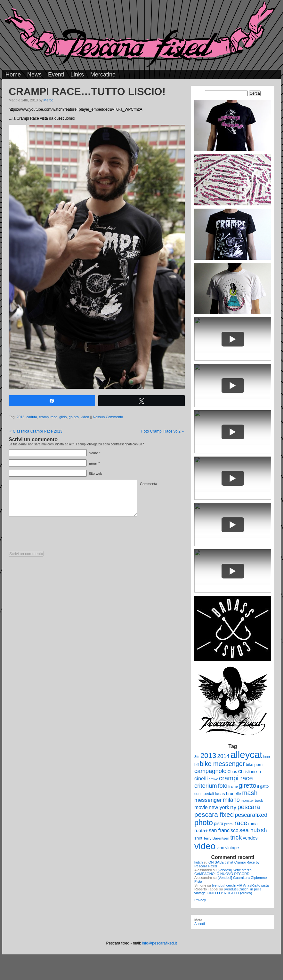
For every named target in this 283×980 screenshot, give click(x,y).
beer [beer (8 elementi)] (267, 757)
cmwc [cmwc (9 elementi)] (213, 779)
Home (13, 75)
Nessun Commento (108, 417)
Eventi (56, 75)
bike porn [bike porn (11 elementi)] (254, 765)
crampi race (48, 417)
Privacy (200, 900)
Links (77, 75)
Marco (49, 100)
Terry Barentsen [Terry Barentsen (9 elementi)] (216, 838)
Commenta (149, 484)
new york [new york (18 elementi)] (219, 807)
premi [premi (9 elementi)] (229, 824)
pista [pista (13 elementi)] (218, 824)
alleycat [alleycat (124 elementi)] (246, 755)
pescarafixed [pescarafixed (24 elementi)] (251, 815)
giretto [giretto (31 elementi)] (248, 785)
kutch (198, 862)
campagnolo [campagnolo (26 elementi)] (210, 771)
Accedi (200, 924)
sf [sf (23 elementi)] (263, 830)
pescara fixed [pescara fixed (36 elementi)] (214, 814)
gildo (63, 417)
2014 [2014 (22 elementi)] (223, 756)
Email (93, 463)
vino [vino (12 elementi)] (220, 848)
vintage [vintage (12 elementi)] (232, 848)
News (34, 75)
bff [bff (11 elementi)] (197, 765)
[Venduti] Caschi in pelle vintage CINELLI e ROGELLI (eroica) (228, 891)
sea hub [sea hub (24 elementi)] (250, 830)
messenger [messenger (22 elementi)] (208, 800)
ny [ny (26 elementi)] (233, 807)
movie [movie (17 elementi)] (201, 807)
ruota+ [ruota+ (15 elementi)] (201, 831)
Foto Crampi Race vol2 (162, 431)
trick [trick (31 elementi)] (236, 837)
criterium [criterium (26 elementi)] (206, 786)
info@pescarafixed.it (160, 943)
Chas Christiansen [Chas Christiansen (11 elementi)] (244, 772)
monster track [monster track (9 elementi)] (252, 801)
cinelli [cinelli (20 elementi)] (201, 779)
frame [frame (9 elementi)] (233, 786)
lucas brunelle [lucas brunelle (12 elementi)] (228, 794)
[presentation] (57, 535)
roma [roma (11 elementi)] (253, 824)
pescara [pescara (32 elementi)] (249, 807)
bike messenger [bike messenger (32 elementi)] (222, 764)
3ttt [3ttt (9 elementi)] (197, 757)
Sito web (95, 474)
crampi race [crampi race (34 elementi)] (236, 778)
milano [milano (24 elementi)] (231, 800)
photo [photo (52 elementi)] (204, 823)
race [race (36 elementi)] (241, 823)
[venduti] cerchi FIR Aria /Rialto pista (240, 885)
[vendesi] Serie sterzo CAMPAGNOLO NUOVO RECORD (223, 872)
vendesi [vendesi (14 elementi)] (251, 838)
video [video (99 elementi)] (205, 846)
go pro (74, 417)
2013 (20, 417)
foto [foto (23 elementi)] (223, 786)
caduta (32, 417)
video (85, 417)
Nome (93, 453)
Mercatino (103, 75)
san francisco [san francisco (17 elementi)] (223, 830)
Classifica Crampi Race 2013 (36, 431)
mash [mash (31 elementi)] (250, 793)
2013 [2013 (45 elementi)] (208, 756)
